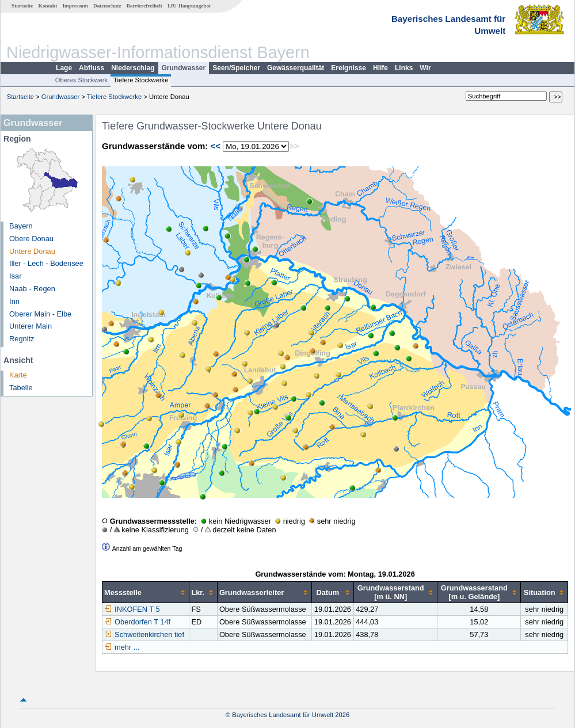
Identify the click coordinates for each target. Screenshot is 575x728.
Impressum (75, 6)
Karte (18, 375)
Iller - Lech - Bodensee (46, 263)
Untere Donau (32, 251)
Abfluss (92, 68)
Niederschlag (133, 68)
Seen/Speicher (236, 68)
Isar (15, 276)
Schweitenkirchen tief (144, 634)
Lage (64, 68)
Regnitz (22, 339)
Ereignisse (349, 68)
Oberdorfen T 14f (137, 622)
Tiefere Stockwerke (141, 80)
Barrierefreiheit (144, 6)
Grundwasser (184, 68)
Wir (425, 68)
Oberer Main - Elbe (40, 314)
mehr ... (127, 647)
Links (404, 68)
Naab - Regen (32, 289)
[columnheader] (146, 592)
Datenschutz (107, 6)
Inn (14, 301)
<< (215, 146)
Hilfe (380, 68)
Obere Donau (31, 239)
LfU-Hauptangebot (189, 6)
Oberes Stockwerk (81, 80)
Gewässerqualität (296, 68)
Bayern (21, 226)
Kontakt (48, 6)
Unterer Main (31, 326)
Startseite (22, 6)
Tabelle (21, 388)
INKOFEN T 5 (132, 609)
